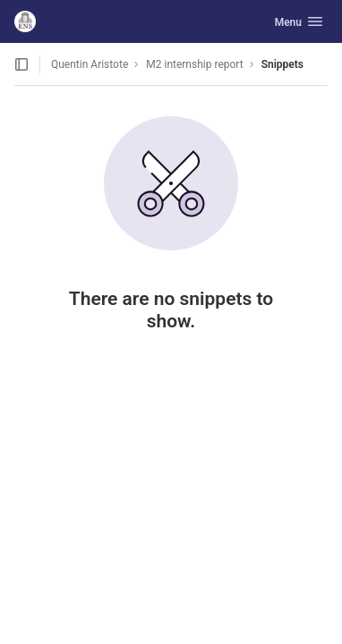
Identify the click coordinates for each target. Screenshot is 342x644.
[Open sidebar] (21, 64)
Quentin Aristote (90, 64)
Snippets (282, 64)
